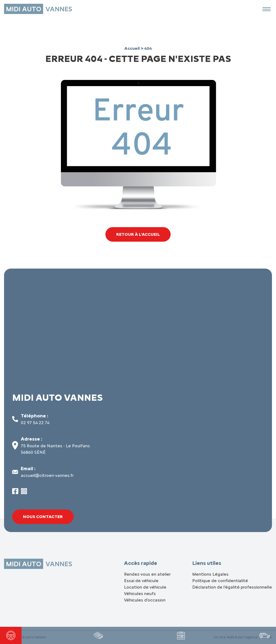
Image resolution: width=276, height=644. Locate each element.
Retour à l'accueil (138, 234)
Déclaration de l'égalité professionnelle (232, 587)
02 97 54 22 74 (35, 423)
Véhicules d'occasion (145, 600)
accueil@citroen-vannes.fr (47, 475)
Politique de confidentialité (220, 581)
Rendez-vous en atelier (147, 574)
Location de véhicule (145, 587)
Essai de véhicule (141, 581)
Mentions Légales (210, 574)
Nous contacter (43, 517)
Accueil (132, 48)
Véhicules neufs (140, 594)
